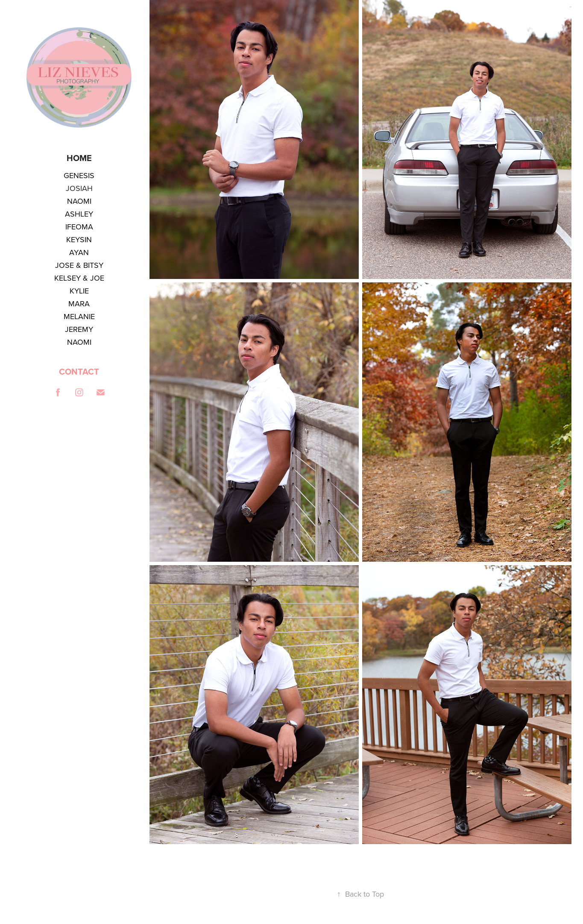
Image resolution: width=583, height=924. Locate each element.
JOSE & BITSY (79, 265)
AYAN (79, 252)
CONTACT (79, 371)
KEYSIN (79, 239)
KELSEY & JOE (79, 278)
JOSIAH (79, 188)
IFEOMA (79, 227)
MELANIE (79, 316)
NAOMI (79, 201)
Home (79, 158)
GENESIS (79, 175)
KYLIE (79, 291)
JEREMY (79, 329)
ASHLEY (79, 214)
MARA (79, 304)
